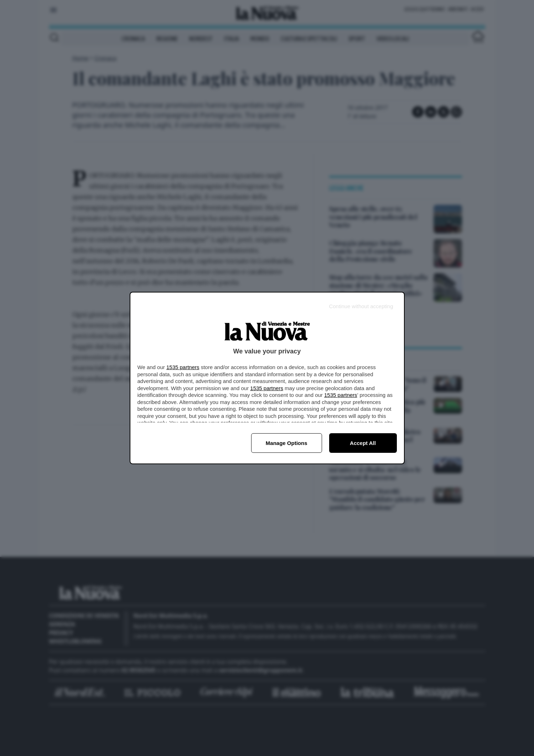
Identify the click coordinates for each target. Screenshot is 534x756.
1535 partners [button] (183, 367)
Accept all (363, 443)
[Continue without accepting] (361, 306)
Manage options (287, 443)
